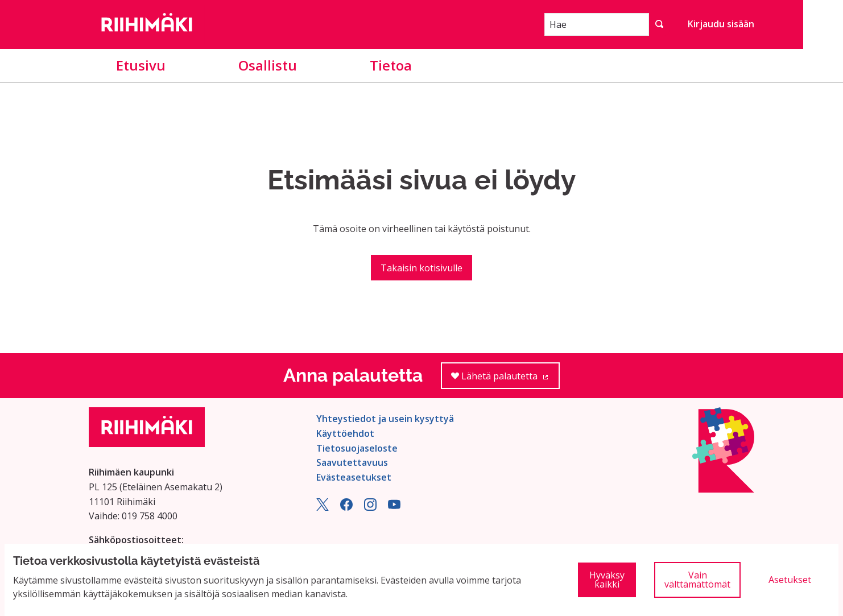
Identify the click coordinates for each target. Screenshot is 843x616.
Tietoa (391, 65)
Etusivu (141, 65)
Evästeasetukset (354, 477)
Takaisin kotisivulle (421, 268)
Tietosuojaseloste (357, 448)
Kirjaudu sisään (721, 24)
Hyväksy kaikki (607, 580)
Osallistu (268, 65)
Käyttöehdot (345, 433)
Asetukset (790, 580)
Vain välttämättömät (697, 580)
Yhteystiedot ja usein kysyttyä (385, 419)
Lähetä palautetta (505, 380)
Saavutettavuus (352, 462)
